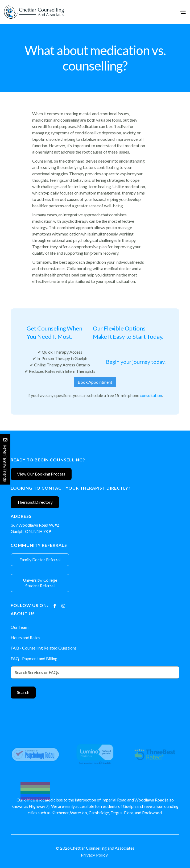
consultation (151, 395)
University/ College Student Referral (40, 583)
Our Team (20, 627)
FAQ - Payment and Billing (34, 658)
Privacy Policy (94, 855)
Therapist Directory (35, 502)
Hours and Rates (25, 637)
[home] (34, 12)
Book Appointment (95, 382)
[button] (183, 12)
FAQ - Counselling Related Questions (44, 648)
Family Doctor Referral (40, 559)
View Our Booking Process (41, 474)
